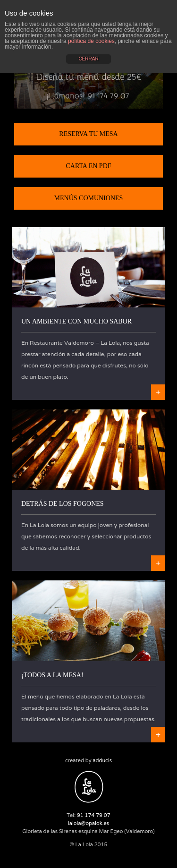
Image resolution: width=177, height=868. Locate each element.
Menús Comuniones (89, 198)
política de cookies (91, 41)
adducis (102, 760)
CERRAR (88, 59)
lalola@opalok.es (88, 823)
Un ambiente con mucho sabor (76, 321)
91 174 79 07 (94, 815)
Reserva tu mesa (88, 134)
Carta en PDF (88, 166)
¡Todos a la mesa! (52, 675)
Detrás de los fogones (63, 504)
